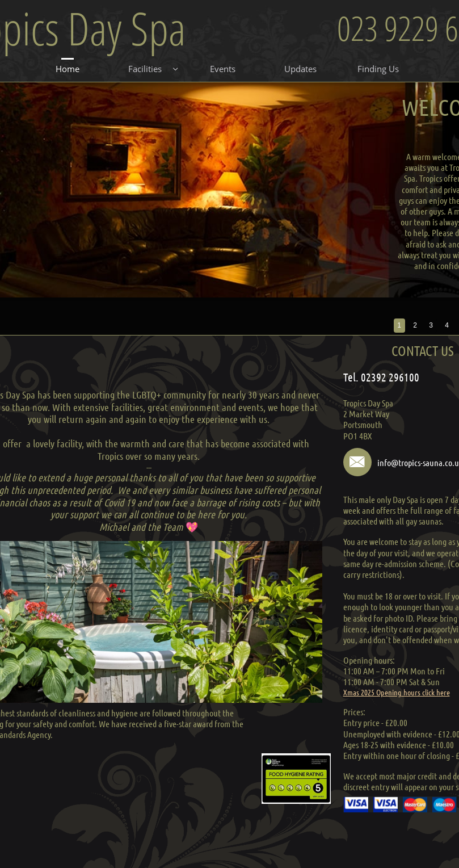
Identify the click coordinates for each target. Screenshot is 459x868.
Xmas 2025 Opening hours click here (397, 692)
